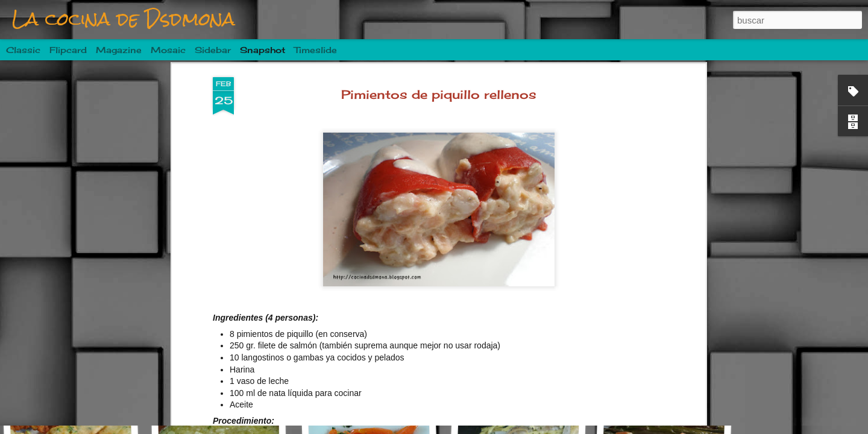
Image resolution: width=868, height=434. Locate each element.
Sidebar (213, 50)
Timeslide (316, 50)
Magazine (119, 50)
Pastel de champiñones (383, 373)
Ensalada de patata (665, 379)
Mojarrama (227, 378)
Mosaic (168, 50)
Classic (23, 50)
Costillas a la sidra (521, 372)
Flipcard (68, 50)
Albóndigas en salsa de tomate (107, 371)
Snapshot (263, 50)
